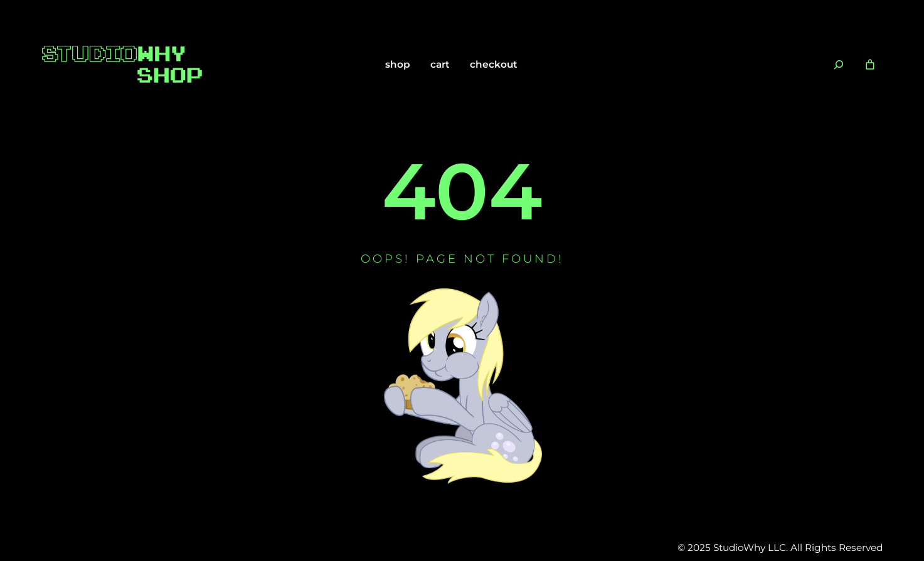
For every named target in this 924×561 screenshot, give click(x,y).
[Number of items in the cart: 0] (870, 65)
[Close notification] (904, 16)
